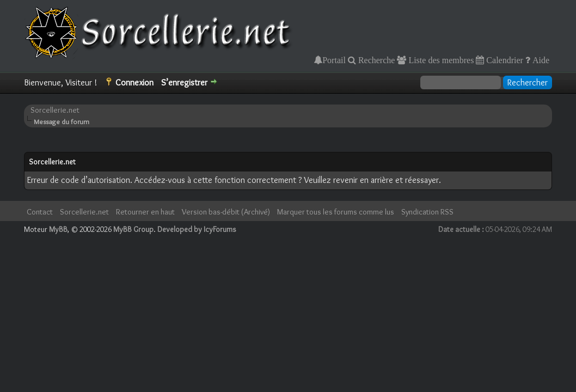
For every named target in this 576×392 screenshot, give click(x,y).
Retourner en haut (145, 212)
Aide (540, 60)
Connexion (134, 82)
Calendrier (504, 60)
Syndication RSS (427, 212)
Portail (334, 60)
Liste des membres (440, 60)
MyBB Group (133, 229)
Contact (40, 212)
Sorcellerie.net (55, 110)
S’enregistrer (184, 82)
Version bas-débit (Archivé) (226, 212)
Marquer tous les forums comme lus (336, 212)
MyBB (58, 229)
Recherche (376, 60)
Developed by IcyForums (197, 229)
